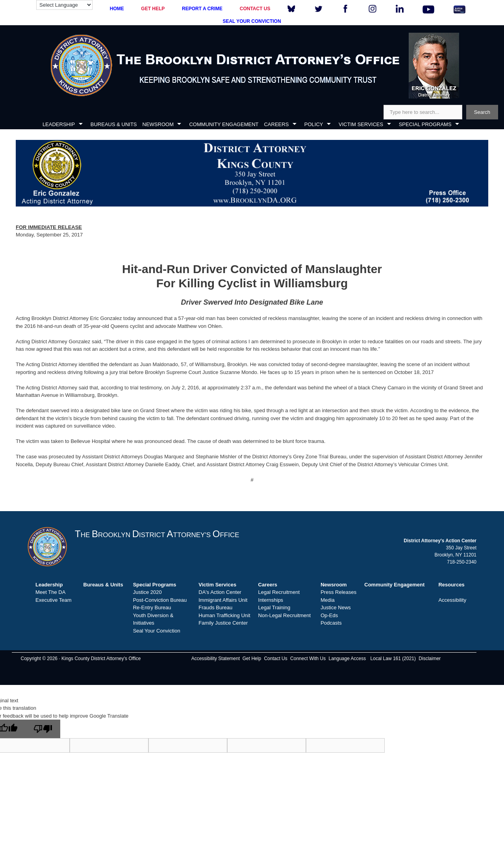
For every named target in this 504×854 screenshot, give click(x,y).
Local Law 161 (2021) (393, 659)
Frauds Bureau (215, 607)
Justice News (336, 607)
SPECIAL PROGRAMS (425, 124)
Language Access (347, 659)
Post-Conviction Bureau (160, 600)
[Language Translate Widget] (64, 5)
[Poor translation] (43, 729)
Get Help (252, 659)
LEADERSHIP (59, 124)
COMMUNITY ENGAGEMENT (224, 124)
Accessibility (452, 600)
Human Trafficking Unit (224, 615)
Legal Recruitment (279, 592)
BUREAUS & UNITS (114, 124)
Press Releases (338, 592)
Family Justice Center (223, 623)
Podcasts (331, 623)
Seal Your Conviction (157, 631)
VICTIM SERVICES (361, 124)
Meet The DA (50, 592)
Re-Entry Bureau (152, 607)
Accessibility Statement (216, 659)
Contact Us (275, 659)
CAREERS (276, 124)
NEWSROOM (158, 124)
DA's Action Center (220, 592)
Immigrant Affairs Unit (223, 600)
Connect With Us (308, 659)
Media (327, 600)
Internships (271, 600)
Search (482, 112)
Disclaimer (430, 659)
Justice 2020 (147, 592)
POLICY (314, 124)
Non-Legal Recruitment (285, 615)
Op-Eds (329, 615)
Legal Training (274, 607)
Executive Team (54, 600)
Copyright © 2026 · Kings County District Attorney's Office (81, 659)
